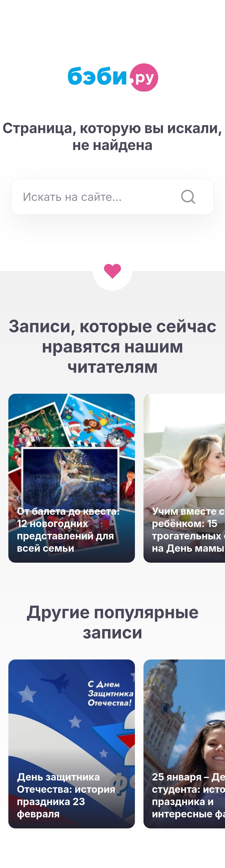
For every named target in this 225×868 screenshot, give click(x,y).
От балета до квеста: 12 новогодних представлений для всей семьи (68, 530)
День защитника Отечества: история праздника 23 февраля (66, 795)
